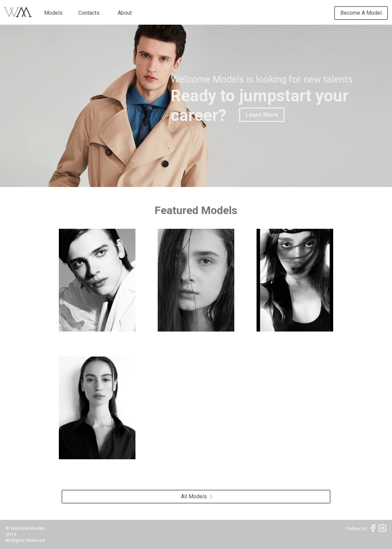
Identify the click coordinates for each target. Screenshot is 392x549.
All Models (197, 496)
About (125, 13)
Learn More (262, 115)
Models (53, 13)
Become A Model (361, 13)
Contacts (89, 13)
